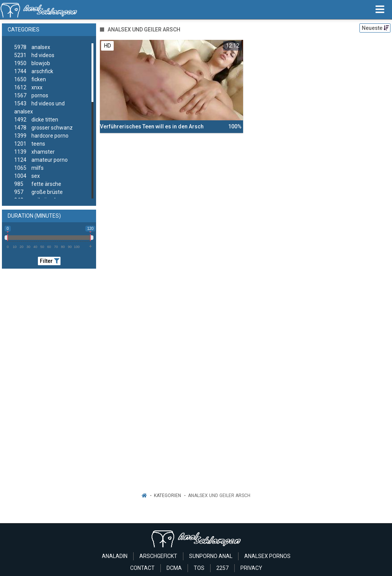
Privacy (251, 568)
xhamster (34, 152)
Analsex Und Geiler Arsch (219, 496)
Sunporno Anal (211, 556)
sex (27, 176)
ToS (199, 568)
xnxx (28, 88)
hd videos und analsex (39, 107)
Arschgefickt (158, 556)
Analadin (115, 556)
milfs (29, 168)
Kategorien (167, 496)
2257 (222, 568)
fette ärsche (38, 184)
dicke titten (36, 120)
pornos (31, 96)
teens (30, 144)
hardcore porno (41, 136)
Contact (142, 568)
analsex (32, 47)
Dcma (174, 568)
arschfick (34, 71)
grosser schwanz (43, 128)
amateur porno (41, 160)
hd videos (34, 55)
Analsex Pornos (267, 556)
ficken (30, 80)
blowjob (32, 63)
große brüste (38, 192)
